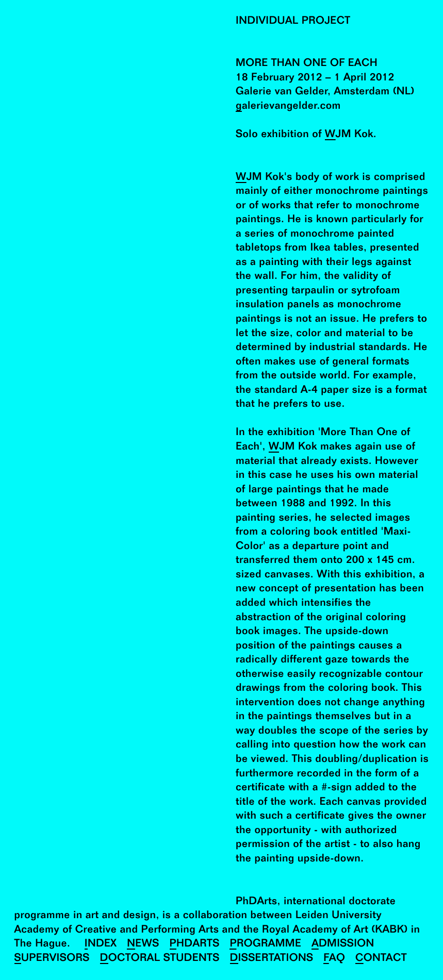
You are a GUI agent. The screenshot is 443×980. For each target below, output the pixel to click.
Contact (381, 959)
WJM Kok (349, 135)
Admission (343, 944)
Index (101, 944)
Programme (265, 944)
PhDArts (195, 944)
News (143, 944)
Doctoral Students (160, 959)
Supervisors (52, 959)
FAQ (334, 959)
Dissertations (272, 959)
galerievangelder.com (288, 106)
